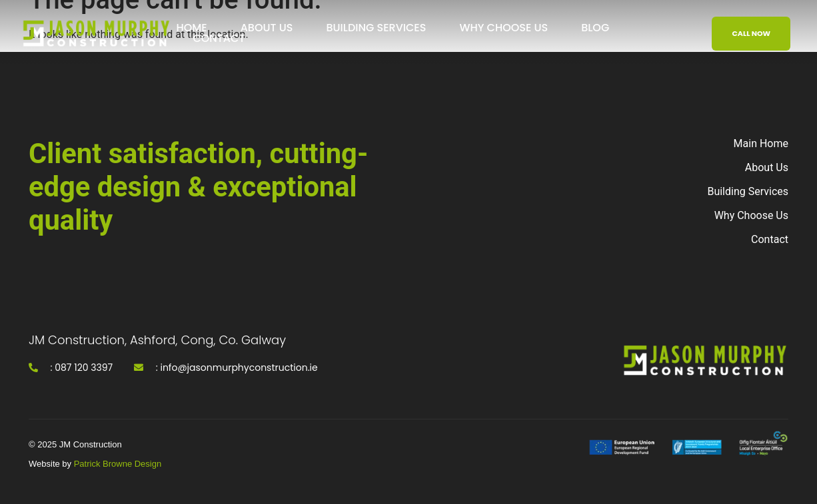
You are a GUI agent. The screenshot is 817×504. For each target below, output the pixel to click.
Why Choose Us (503, 28)
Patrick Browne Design (118, 464)
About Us (267, 28)
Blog (595, 28)
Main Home (761, 143)
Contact (219, 39)
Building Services (376, 28)
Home (191, 28)
